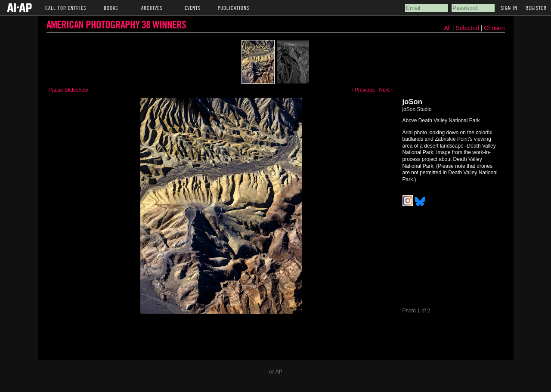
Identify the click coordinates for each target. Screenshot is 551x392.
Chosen (494, 28)
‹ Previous (363, 90)
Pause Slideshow (68, 90)
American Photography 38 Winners (116, 24)
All (447, 28)
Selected (468, 28)
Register (536, 8)
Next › (386, 90)
